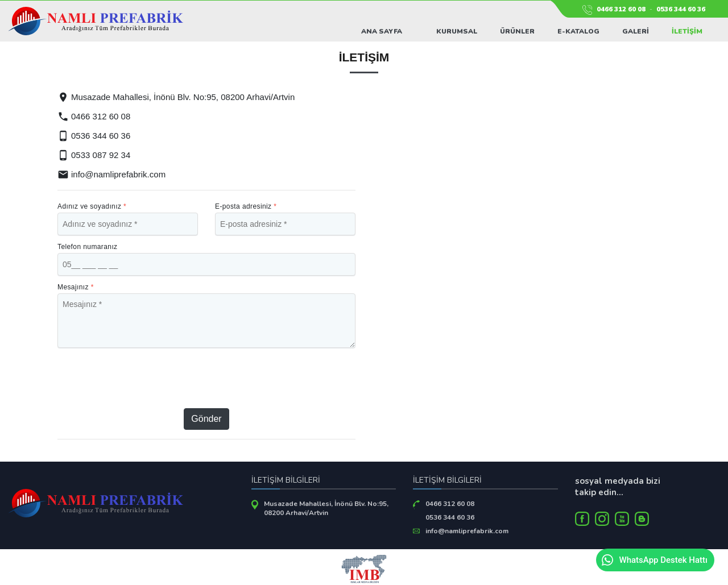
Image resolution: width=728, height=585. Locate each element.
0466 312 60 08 (621, 9)
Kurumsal (457, 31)
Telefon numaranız (88, 247)
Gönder (206, 419)
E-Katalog (578, 31)
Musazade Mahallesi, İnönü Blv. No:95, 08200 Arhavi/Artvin (326, 508)
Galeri (636, 31)
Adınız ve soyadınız (92, 206)
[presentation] (207, 378)
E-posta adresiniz (246, 206)
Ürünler (517, 31)
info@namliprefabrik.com (111, 174)
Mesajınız (76, 287)
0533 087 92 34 (94, 155)
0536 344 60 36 (681, 9)
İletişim (687, 31)
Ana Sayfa (382, 31)
